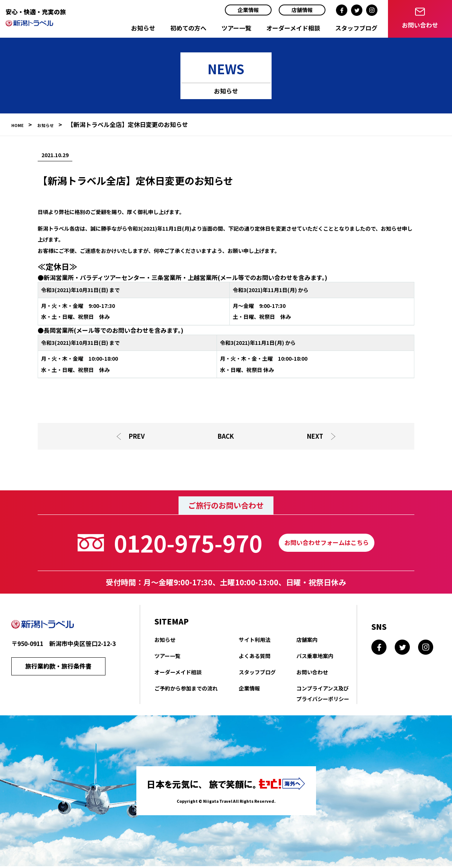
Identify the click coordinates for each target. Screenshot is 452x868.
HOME (20, 124)
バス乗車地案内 (315, 658)
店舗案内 (307, 641)
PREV (136, 437)
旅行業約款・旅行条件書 (58, 670)
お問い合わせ (312, 674)
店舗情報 (302, 10)
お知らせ (143, 28)
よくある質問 (255, 658)
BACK (226, 437)
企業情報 (248, 10)
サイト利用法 (255, 641)
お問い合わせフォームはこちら (327, 545)
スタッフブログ (356, 28)
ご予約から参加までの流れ (186, 690)
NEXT (316, 437)
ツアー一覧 (236, 28)
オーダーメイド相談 (293, 28)
